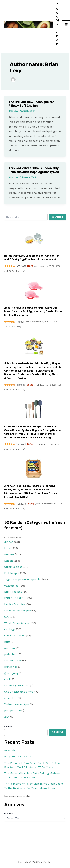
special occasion (15, 635)
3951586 (21, 385)
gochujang (11, 673)
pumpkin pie (13, 710)
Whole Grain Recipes (17, 623)
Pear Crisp (11, 750)
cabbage (10, 629)
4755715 (21, 444)
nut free (9, 554)
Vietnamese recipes (17, 704)
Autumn (10, 648)
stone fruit (11, 698)
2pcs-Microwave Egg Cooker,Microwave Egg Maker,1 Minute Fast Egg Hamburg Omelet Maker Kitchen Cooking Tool (33, 311)
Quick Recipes (13, 567)
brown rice (11, 667)
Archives (9, 813)
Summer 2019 (13, 660)
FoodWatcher (58, 24)
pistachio (10, 654)
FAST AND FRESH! (15, 598)
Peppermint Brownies (18, 756)
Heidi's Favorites (15, 604)
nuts (7, 642)
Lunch (8, 548)
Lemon (9, 561)
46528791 (22, 504)
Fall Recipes (12, 573)
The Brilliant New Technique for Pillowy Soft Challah (31, 104)
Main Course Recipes (17, 611)
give (7, 717)
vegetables (11, 586)
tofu (7, 617)
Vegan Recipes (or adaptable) (23, 579)
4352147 (21, 266)
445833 (21, 322)
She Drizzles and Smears (20, 692)
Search (57, 217)
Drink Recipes (13, 592)
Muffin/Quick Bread (17, 685)
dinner (9, 542)
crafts (8, 679)
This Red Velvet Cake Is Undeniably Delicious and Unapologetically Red (34, 170)
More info (20, 271)
